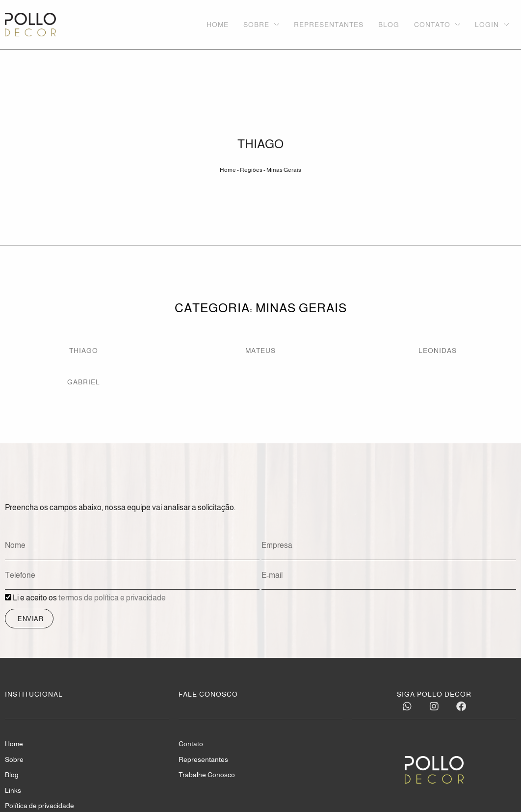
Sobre (14, 760)
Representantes (203, 760)
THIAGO (84, 351)
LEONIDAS (438, 351)
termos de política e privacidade (112, 598)
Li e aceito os (89, 598)
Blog (12, 775)
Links (13, 791)
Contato (191, 744)
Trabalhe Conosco (207, 775)
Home (228, 170)
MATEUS (260, 351)
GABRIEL (84, 382)
